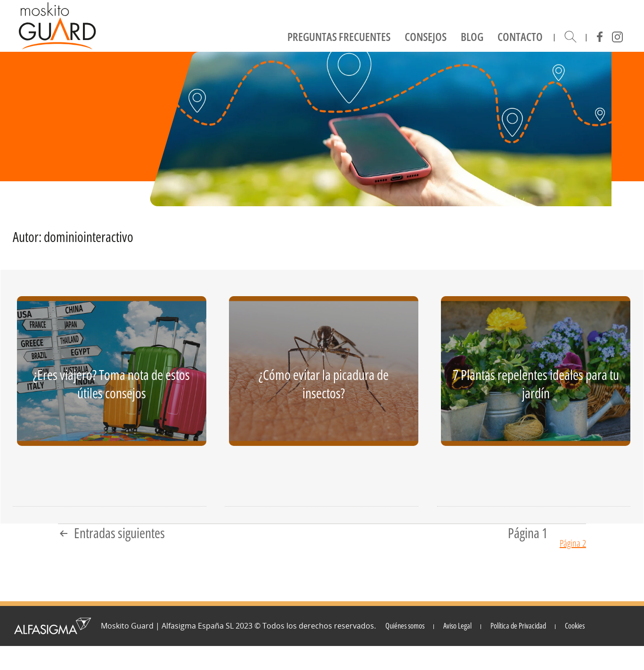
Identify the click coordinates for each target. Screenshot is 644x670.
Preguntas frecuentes (339, 36)
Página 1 (528, 533)
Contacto (520, 36)
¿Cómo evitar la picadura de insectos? (324, 384)
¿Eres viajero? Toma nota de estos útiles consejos (111, 384)
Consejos (426, 36)
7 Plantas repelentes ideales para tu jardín (536, 384)
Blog (472, 36)
